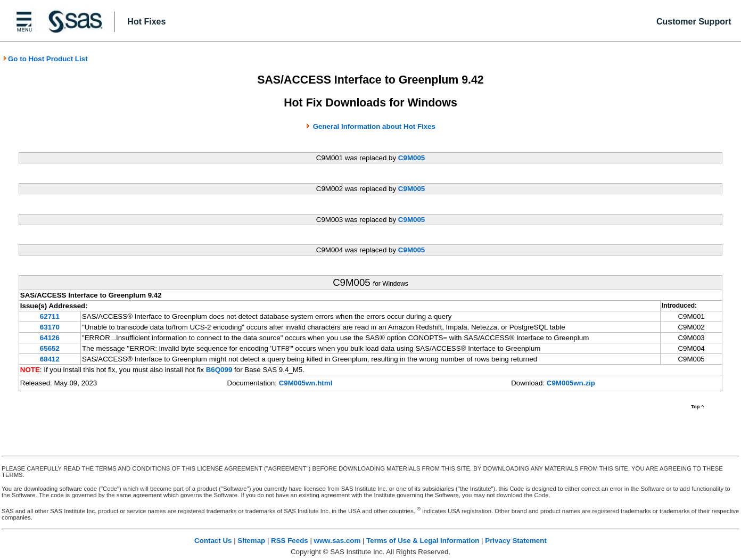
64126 (50, 338)
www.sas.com (337, 541)
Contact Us (213, 541)
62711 (50, 316)
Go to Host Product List (45, 59)
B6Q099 (219, 370)
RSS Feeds (290, 541)
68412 (50, 359)
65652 (50, 348)
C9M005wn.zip (571, 383)
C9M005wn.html (306, 383)
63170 (50, 327)
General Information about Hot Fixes (374, 126)
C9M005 (411, 158)
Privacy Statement (516, 541)
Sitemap (251, 541)
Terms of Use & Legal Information (423, 541)
